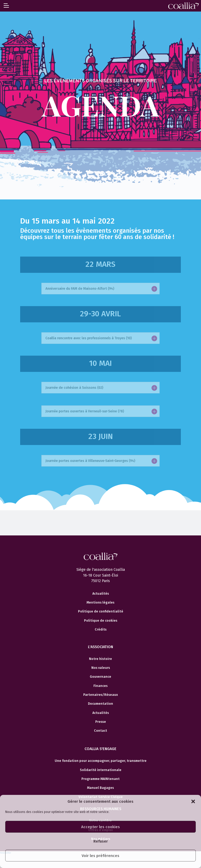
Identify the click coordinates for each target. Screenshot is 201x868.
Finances (100, 686)
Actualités (101, 594)
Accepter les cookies (100, 827)
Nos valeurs (101, 668)
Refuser (101, 841)
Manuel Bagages (100, 788)
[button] (193, 801)
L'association (100, 647)
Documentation (100, 704)
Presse (101, 722)
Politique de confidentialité (101, 611)
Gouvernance (100, 677)
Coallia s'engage (100, 749)
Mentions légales (100, 603)
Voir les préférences (100, 856)
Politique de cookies (101, 621)
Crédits (101, 630)
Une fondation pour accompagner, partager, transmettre (101, 761)
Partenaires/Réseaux (100, 695)
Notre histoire (100, 659)
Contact (100, 731)
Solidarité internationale (101, 770)
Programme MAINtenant (100, 779)
